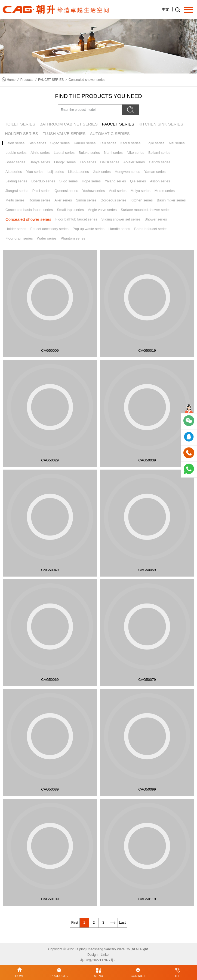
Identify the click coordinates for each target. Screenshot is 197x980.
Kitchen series (142, 200)
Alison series (160, 181)
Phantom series (73, 238)
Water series (47, 238)
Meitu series (15, 200)
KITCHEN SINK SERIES (161, 124)
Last (122, 922)
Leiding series (16, 181)
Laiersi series (64, 153)
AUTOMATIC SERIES (110, 134)
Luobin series (16, 153)
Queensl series (66, 191)
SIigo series (69, 181)
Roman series (39, 200)
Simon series (86, 200)
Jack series (102, 172)
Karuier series (85, 143)
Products (27, 80)
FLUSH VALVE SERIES (64, 134)
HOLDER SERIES (21, 134)
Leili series (108, 143)
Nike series (136, 153)
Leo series (88, 162)
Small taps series (70, 210)
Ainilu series (40, 153)
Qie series (138, 181)
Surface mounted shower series (146, 210)
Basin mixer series (171, 200)
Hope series (91, 181)
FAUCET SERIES (51, 80)
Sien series (37, 143)
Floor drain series (19, 238)
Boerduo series (43, 181)
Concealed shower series (87, 80)
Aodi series (118, 191)
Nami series (113, 153)
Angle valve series (102, 210)
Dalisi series (110, 162)
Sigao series (60, 143)
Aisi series (176, 143)
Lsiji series (56, 172)
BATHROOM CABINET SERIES (69, 124)
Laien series (15, 143)
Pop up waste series (89, 229)
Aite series (14, 172)
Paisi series (41, 191)
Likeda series (79, 172)
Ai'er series (63, 200)
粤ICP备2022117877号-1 (98, 960)
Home (11, 80)
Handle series (119, 229)
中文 (165, 9)
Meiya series (141, 191)
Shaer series (15, 162)
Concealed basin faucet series (29, 210)
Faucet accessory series (50, 229)
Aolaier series (134, 162)
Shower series (156, 219)
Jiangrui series (17, 191)
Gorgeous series (113, 200)
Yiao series (35, 172)
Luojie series (154, 143)
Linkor (105, 955)
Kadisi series (131, 143)
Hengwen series (127, 172)
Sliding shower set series (121, 219)
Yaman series (155, 172)
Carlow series (160, 162)
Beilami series (159, 153)
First (75, 922)
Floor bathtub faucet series (76, 219)
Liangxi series (65, 162)
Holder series (16, 229)
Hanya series (40, 162)
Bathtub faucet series (151, 229)
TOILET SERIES (20, 124)
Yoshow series (93, 191)
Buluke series (89, 153)
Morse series (165, 191)
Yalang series (115, 181)
